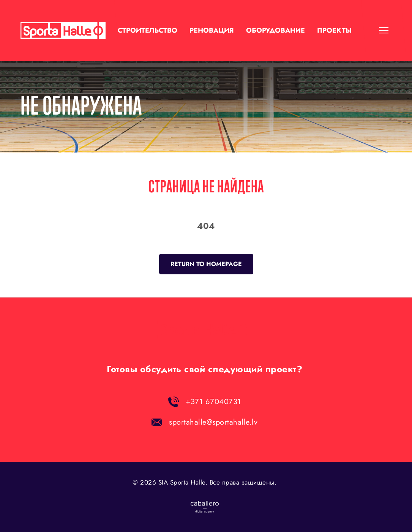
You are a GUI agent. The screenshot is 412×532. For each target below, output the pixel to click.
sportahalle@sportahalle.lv (213, 422)
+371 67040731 (213, 402)
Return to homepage (206, 264)
